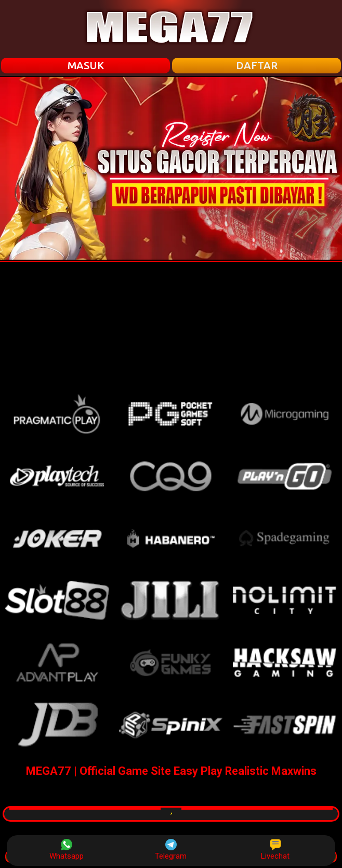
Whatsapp (67, 850)
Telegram (171, 850)
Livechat (275, 850)
